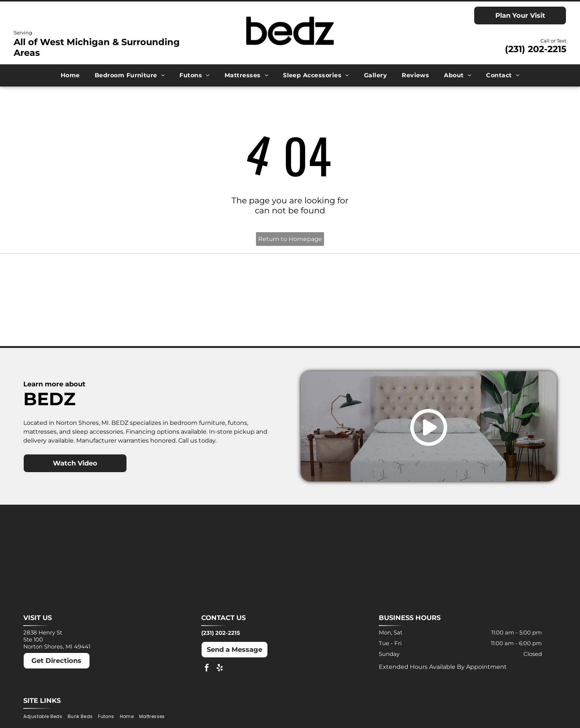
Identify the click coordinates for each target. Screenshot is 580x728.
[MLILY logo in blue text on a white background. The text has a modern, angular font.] (357, 281)
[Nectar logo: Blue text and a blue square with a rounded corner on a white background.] (91, 324)
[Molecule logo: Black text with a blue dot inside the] (490, 281)
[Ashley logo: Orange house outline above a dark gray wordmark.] (91, 281)
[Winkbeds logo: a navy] (357, 324)
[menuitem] (70, 75)
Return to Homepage (290, 239)
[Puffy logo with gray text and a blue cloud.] (223, 324)
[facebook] (207, 675)
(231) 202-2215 (536, 49)
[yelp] (220, 675)
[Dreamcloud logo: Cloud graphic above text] (223, 281)
